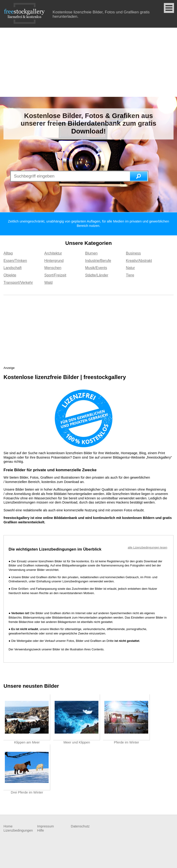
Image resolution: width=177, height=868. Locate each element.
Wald (48, 283)
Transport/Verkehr (18, 283)
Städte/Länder (97, 275)
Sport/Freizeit (55, 275)
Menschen (53, 268)
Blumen (91, 253)
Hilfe (40, 830)
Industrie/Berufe (98, 261)
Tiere (130, 275)
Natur (130, 268)
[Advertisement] (88, 62)
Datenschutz (80, 826)
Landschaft (12, 268)
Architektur (53, 253)
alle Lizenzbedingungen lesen (147, 547)
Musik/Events (96, 268)
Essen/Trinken (15, 261)
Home (8, 826)
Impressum (45, 826)
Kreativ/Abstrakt (139, 261)
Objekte (10, 275)
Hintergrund (54, 261)
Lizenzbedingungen (18, 830)
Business (133, 253)
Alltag (8, 253)
